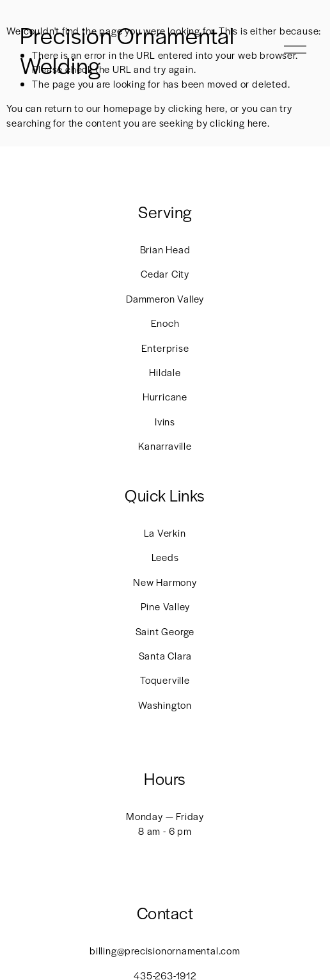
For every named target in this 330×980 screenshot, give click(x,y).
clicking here (197, 108)
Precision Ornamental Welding (127, 50)
